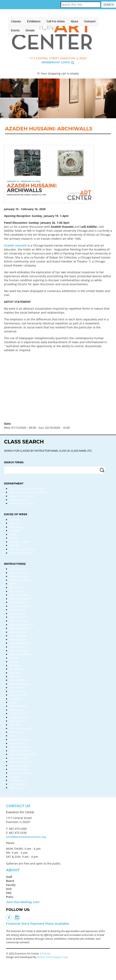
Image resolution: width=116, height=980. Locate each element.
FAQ (9, 893)
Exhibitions (34, 21)
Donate (30, 30)
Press (10, 897)
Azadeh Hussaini (15, 245)
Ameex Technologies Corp (52, 957)
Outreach (90, 21)
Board (10, 881)
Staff (9, 877)
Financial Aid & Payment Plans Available (37, 924)
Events (15, 30)
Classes (16, 21)
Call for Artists (56, 21)
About (74, 21)
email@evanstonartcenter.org (26, 837)
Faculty (11, 885)
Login (65, 62)
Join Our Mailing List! (23, 902)
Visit (9, 889)
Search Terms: (14, 462)
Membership (51, 62)
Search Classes (101, 34)
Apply (101, 470)
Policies (46, 953)
